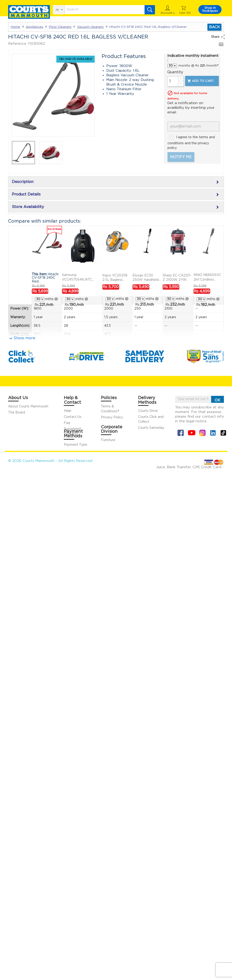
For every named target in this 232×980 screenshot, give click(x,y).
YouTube (192, 433)
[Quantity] (173, 81)
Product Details (116, 195)
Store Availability (116, 207)
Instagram (202, 433)
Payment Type (76, 445)
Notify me (181, 157)
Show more (24, 338)
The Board (17, 413)
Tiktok (223, 433)
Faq (67, 423)
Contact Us (73, 417)
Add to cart (200, 81)
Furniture (108, 440)
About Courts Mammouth (28, 407)
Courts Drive (148, 411)
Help (68, 411)
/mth (46, 305)
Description (116, 182)
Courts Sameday (151, 428)
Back (214, 27)
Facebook (181, 433)
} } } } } (172, 66)
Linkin (213, 433)
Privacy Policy (112, 417)
